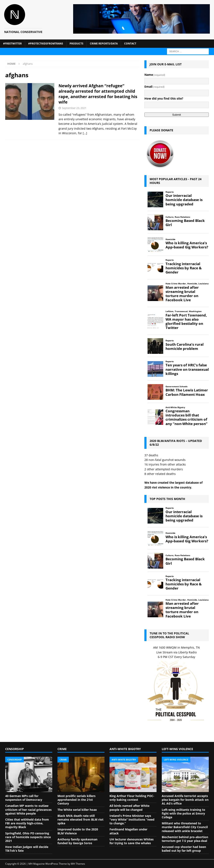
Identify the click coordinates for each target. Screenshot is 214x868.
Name (155, 75)
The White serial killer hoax (77, 810)
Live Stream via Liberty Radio (176, 652)
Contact (130, 44)
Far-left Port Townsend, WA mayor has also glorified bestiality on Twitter (186, 322)
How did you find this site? (164, 98)
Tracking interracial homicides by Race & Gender (184, 268)
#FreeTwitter (12, 44)
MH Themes (78, 864)
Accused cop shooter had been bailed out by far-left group (184, 849)
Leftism (169, 311)
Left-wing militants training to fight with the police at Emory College (183, 813)
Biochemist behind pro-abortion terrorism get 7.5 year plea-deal (185, 839)
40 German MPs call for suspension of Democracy (24, 798)
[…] (85, 133)
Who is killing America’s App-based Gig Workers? (187, 245)
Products (76, 44)
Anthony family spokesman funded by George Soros (77, 841)
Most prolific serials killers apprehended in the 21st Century (76, 800)
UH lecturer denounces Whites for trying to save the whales (132, 841)
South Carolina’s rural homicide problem (185, 347)
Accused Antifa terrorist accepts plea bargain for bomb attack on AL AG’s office (185, 800)
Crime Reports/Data (104, 44)
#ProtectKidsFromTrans (46, 44)
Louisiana (203, 284)
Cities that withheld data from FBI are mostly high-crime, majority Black (27, 823)
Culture (169, 217)
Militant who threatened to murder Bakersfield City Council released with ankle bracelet (185, 827)
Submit (176, 115)
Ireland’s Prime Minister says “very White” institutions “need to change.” (132, 819)
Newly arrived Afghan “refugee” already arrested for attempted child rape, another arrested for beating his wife (98, 94)
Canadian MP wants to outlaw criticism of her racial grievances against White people (28, 809)
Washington (195, 311)
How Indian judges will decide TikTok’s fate (27, 849)
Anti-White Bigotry (175, 407)
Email (155, 87)
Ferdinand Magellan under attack (128, 831)
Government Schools (176, 387)
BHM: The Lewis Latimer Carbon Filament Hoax (187, 392)
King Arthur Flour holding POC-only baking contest (132, 798)
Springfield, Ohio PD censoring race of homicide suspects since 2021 (28, 837)
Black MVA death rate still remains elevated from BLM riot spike (80, 819)
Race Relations (182, 217)
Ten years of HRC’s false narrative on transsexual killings (187, 369)
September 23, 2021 (74, 108)
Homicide (170, 239)
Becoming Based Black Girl (185, 223)
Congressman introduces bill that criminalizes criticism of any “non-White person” (187, 417)
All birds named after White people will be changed (129, 808)
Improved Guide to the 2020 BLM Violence (78, 831)
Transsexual (181, 311)
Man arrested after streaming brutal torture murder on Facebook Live (182, 294)
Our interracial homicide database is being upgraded (184, 200)
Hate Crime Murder (176, 284)
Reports (170, 192)
